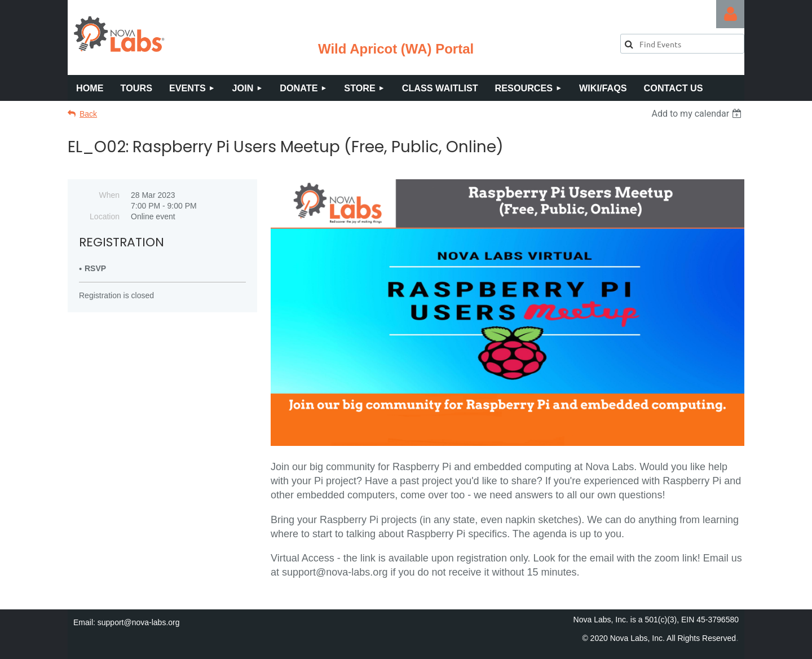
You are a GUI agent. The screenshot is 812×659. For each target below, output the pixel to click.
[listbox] (698, 114)
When (109, 195)
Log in (730, 14)
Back (88, 114)
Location (105, 216)
